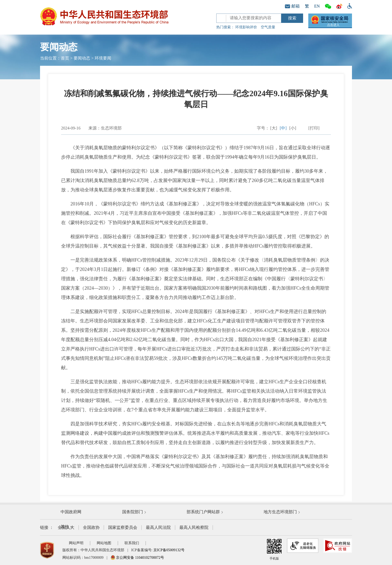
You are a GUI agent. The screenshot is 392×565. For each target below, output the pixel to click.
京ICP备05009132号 (169, 550)
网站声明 (76, 543)
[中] (283, 128)
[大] (274, 128)
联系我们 (132, 543)
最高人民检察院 (194, 527)
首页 (65, 58)
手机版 (274, 549)
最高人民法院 (158, 527)
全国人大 (66, 527)
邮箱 (292, 6)
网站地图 (104, 543)
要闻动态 (82, 58)
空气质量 (268, 27)
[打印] (314, 128)
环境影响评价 (246, 27)
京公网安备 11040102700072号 (137, 558)
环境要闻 (103, 58)
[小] (293, 128)
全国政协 (91, 527)
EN (317, 6)
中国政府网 (71, 512)
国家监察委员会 (123, 527)
